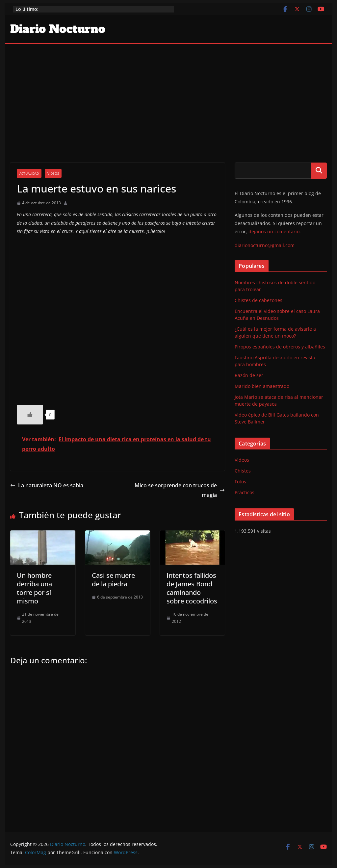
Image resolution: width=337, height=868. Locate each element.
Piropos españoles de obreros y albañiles (280, 347)
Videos (53, 173)
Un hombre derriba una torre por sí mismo (34, 588)
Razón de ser (249, 375)
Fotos (240, 482)
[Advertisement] (168, 93)
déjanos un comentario (274, 231)
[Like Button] (30, 415)
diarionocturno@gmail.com (265, 245)
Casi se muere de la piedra (113, 580)
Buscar (319, 170)
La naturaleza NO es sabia (47, 485)
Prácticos (245, 492)
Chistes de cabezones (259, 300)
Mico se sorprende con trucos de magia (180, 490)
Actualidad (29, 173)
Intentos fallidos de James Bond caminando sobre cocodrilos (192, 588)
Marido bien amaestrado (262, 386)
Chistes (243, 471)
